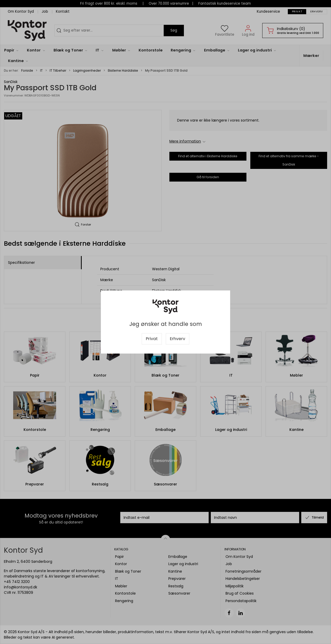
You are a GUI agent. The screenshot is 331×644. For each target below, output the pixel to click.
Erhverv (178, 339)
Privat (152, 339)
